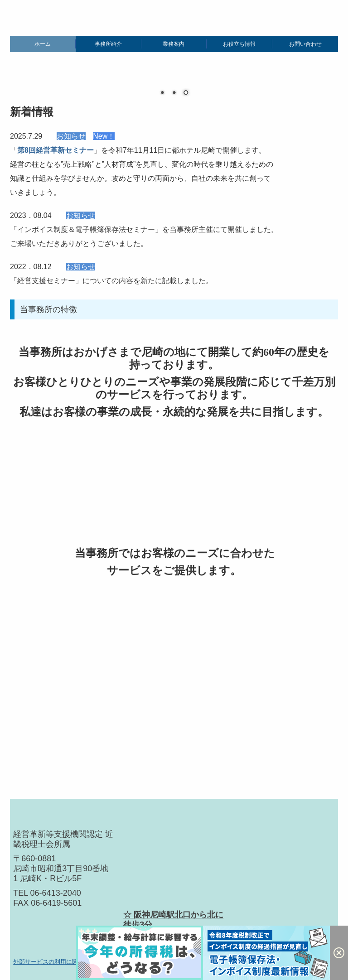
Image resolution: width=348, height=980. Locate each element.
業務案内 (174, 44)
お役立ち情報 (239, 44)
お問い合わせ (305, 44)
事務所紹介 (108, 44)
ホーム (43, 44)
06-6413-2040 (56, 893)
